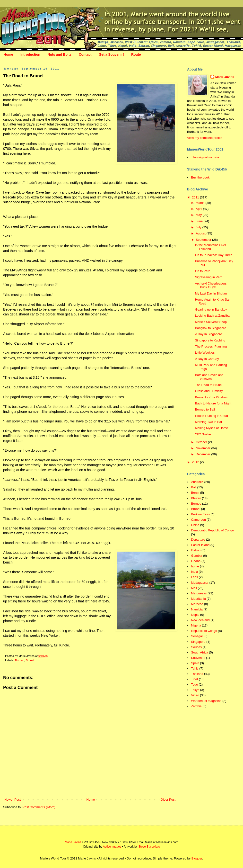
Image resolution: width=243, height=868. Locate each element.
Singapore (198, 642)
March (201, 203)
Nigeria (196, 625)
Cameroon (198, 520)
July (199, 227)
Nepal (195, 615)
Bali (194, 487)
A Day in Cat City (207, 359)
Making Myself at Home (211, 428)
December (204, 454)
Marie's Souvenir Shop (211, 322)
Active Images (112, 847)
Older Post (168, 800)
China (195, 525)
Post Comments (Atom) (39, 807)
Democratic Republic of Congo (212, 530)
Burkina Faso (200, 514)
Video (195, 695)
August (201, 233)
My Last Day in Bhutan (211, 293)
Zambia (196, 706)
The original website (205, 157)
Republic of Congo (204, 631)
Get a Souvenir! (111, 54)
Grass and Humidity (209, 391)
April (200, 209)
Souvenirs (198, 658)
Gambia (197, 556)
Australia (197, 482)
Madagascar (200, 583)
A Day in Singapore (208, 334)
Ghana (196, 561)
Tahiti (195, 668)
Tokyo (195, 690)
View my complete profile (205, 138)
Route (136, 54)
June (200, 221)
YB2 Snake (203, 434)
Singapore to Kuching (210, 340)
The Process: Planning (211, 346)
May (199, 215)
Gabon (196, 550)
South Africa (200, 652)
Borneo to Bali (205, 409)
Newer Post (13, 800)
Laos (194, 577)
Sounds (196, 647)
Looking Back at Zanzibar (213, 316)
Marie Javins (225, 77)
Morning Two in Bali (209, 422)
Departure (198, 540)
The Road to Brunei (209, 385)
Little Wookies (205, 353)
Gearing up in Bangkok (211, 309)
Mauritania (198, 599)
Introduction (30, 54)
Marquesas (199, 593)
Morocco (197, 604)
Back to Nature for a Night (213, 403)
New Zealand (200, 620)
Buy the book (200, 177)
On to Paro (203, 271)
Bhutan (196, 498)
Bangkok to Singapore (210, 328)
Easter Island (200, 545)
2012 (196, 462)
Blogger (197, 858)
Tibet (194, 679)
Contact (85, 54)
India (194, 572)
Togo (194, 685)
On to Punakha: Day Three (214, 255)
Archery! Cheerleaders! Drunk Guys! (211, 285)
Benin (195, 493)
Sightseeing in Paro (209, 277)
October (202, 442)
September (204, 240)
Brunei (30, 660)
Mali (194, 588)
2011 (196, 197)
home (195, 566)
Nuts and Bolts (60, 54)
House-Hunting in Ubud (211, 416)
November (204, 448)
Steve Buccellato (149, 847)
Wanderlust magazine (206, 701)
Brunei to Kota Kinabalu (212, 397)
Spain (195, 663)
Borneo (20, 660)
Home (8, 54)
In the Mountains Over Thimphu (210, 247)
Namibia (197, 609)
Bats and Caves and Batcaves (209, 377)
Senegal (197, 636)
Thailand (197, 674)
